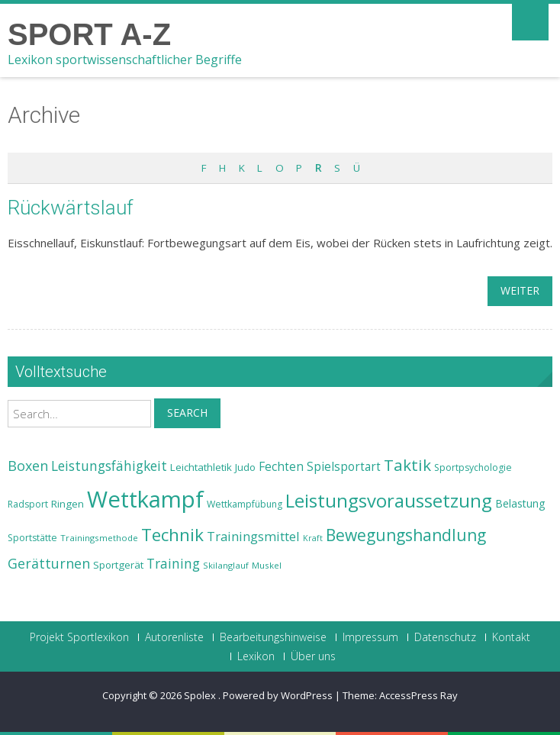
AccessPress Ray (418, 695)
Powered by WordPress (278, 695)
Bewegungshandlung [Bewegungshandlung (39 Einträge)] (406, 535)
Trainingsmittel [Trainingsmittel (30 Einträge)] (253, 536)
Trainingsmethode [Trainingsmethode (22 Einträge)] (99, 538)
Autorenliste (174, 637)
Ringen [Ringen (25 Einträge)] (68, 504)
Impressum (370, 637)
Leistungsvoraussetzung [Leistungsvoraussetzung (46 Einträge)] (389, 501)
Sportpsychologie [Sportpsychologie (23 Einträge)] (473, 467)
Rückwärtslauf (71, 208)
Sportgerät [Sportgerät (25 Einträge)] (118, 565)
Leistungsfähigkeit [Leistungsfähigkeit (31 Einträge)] (109, 466)
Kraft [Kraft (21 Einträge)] (313, 538)
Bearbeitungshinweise (273, 637)
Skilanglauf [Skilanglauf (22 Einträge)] (226, 565)
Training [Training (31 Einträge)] (173, 563)
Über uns (313, 656)
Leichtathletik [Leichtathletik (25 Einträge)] (201, 467)
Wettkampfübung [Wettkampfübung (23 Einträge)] (245, 504)
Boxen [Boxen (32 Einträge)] (28, 466)
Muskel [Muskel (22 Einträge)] (267, 565)
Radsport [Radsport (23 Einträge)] (28, 504)
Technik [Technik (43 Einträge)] (172, 535)
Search (187, 413)
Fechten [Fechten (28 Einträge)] (281, 467)
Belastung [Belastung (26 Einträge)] (520, 503)
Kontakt (511, 637)
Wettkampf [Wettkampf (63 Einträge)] (145, 499)
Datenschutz (445, 637)
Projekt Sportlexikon (79, 637)
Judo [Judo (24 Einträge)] (245, 467)
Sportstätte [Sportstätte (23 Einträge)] (32, 538)
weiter (520, 290)
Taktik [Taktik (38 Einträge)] (407, 465)
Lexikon (256, 656)
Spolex (201, 695)
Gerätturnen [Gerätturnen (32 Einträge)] (49, 563)
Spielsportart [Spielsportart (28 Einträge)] (344, 467)
